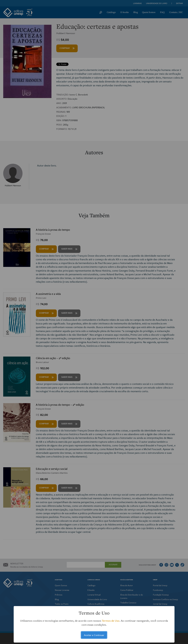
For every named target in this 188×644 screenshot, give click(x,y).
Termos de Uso (111, 621)
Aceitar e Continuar (94, 635)
